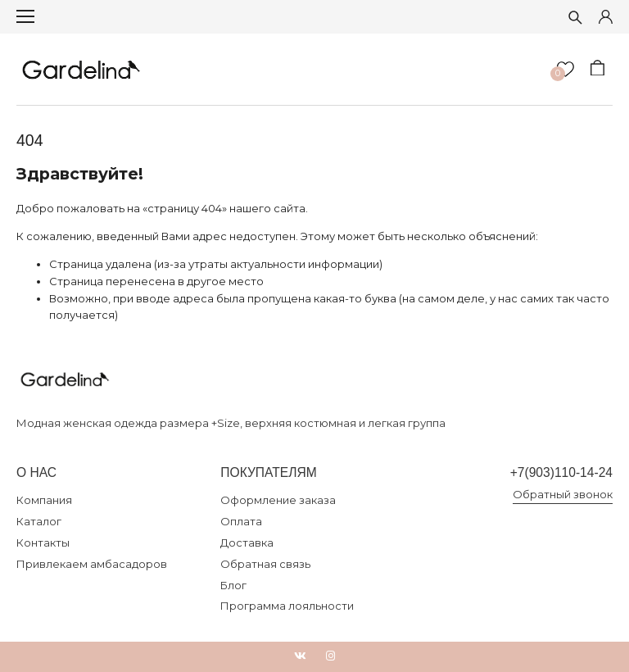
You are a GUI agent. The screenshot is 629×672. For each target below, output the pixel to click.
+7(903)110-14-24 (561, 472)
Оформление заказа (278, 500)
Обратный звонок (563, 494)
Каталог (39, 521)
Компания (44, 500)
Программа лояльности (287, 606)
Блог (233, 585)
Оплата (241, 521)
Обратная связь (265, 564)
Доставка (247, 543)
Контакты (43, 543)
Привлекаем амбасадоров (92, 564)
